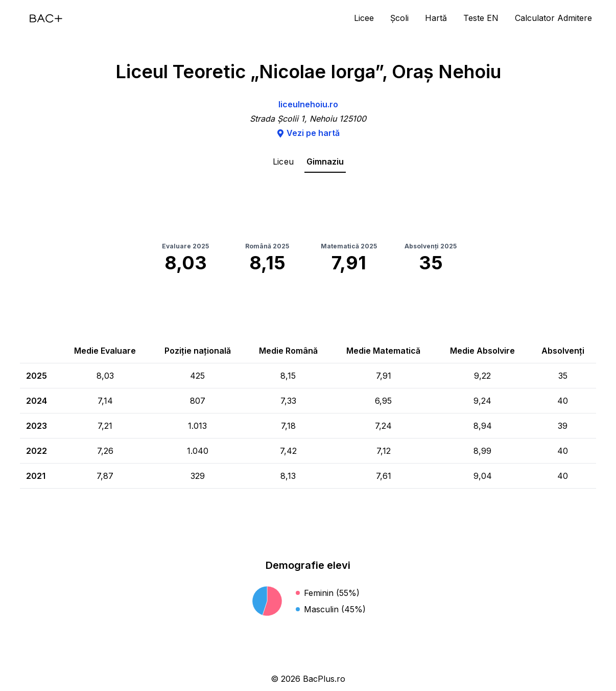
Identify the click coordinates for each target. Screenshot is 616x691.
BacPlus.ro (324, 679)
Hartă (436, 18)
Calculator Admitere (553, 18)
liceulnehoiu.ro (308, 104)
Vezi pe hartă (308, 133)
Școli (399, 18)
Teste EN (481, 18)
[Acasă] (46, 18)
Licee (364, 18)
